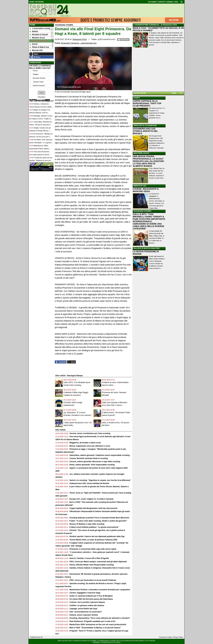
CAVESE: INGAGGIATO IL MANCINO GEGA (146, 190)
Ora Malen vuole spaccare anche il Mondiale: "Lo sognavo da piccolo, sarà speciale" (41, 143)
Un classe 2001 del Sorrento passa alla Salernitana (91, 599)
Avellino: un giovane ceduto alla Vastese (87, 606)
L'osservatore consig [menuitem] (40, 28)
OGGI (174, 93)
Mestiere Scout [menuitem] (37, 38)
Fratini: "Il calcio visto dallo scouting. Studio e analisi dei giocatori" (98, 521)
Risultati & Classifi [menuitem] (39, 35)
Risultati (41, 97)
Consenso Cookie (165, 637)
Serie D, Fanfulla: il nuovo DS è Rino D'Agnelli (89, 558)
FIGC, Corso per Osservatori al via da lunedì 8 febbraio (93, 580)
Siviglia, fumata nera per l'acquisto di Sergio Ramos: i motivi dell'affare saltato (40, 131)
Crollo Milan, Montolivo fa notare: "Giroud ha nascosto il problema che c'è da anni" (40, 125)
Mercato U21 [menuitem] (36, 50)
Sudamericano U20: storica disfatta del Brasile (89, 483)
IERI (181, 93)
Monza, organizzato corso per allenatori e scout (90, 446)
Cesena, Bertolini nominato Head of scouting (89, 458)
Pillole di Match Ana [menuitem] (39, 47)
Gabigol (36, 74)
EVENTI (137, 98)
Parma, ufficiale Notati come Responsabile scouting (92, 565)
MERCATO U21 (140, 186)
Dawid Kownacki (39, 86)
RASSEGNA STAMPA (142, 211)
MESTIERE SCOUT (141, 153)
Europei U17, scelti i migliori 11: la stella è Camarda (91, 499)
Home (33, 25)
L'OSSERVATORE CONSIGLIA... (147, 25)
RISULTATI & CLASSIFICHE (145, 126)
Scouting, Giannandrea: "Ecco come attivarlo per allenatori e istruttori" (100, 618)
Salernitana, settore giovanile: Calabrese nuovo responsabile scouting (100, 455)
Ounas (35, 71)
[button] (41, 93)
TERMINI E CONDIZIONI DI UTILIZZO (106, 642)
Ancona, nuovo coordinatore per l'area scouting (90, 433)
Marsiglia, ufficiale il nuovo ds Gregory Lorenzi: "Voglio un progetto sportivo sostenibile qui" (41, 119)
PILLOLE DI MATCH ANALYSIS (146, 248)
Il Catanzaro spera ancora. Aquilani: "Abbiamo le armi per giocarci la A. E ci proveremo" (41, 161)
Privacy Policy (178, 637)
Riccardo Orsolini (39, 78)
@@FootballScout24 (107, 39)
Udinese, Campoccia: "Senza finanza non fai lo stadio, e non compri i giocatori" (41, 107)
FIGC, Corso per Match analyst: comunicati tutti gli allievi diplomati (98, 562)
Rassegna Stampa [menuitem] (39, 41)
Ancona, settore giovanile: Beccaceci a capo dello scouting (95, 462)
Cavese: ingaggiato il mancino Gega (85, 593)
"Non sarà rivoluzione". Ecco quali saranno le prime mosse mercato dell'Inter (39, 155)
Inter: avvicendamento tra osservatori (86, 612)
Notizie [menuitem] (34, 31)
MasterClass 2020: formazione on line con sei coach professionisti (98, 625)
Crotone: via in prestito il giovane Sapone (87, 602)
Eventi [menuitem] (34, 44)
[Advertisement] (158, 70)
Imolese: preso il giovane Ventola (84, 615)
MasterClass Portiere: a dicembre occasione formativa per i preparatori (100, 590)
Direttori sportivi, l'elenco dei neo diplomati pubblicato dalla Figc (97, 536)
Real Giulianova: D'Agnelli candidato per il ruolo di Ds (92, 621)
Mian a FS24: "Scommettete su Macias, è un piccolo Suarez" (95, 628)
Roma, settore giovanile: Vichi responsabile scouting (92, 465)
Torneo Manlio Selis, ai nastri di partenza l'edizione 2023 (93, 540)
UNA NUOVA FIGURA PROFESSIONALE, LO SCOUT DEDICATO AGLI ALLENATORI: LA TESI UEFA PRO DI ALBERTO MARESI (149, 161)
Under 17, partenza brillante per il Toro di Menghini (91, 596)
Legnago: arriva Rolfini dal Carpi (83, 609)
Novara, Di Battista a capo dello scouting (87, 524)
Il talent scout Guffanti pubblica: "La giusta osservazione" (94, 527)
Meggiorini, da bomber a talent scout (85, 443)
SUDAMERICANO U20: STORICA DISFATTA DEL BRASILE (145, 131)
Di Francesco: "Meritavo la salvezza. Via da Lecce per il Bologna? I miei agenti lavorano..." (41, 137)
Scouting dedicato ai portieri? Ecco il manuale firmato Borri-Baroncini (99, 518)
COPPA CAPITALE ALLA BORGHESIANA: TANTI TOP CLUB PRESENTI (147, 103)
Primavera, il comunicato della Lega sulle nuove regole (93, 549)
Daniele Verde (38, 82)
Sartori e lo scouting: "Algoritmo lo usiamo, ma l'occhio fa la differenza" (100, 480)
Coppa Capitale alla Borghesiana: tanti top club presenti (93, 508)
